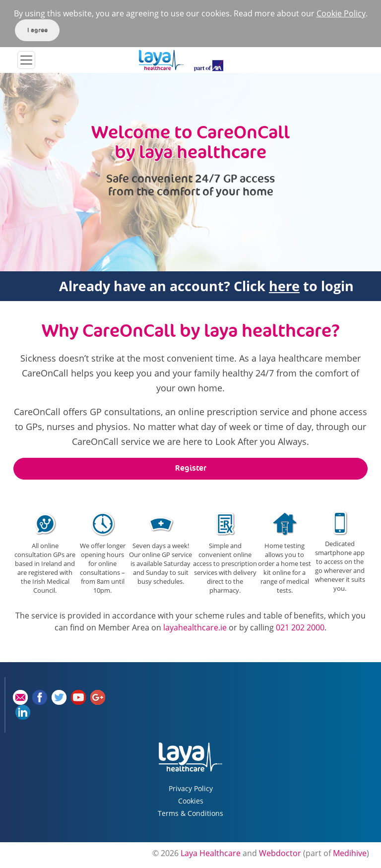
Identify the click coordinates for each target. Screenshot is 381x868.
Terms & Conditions (190, 813)
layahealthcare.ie (195, 627)
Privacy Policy (191, 788)
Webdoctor (280, 853)
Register (191, 468)
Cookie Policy (341, 13)
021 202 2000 (300, 627)
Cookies (191, 801)
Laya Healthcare (211, 853)
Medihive (350, 853)
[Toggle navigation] (26, 60)
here (284, 286)
